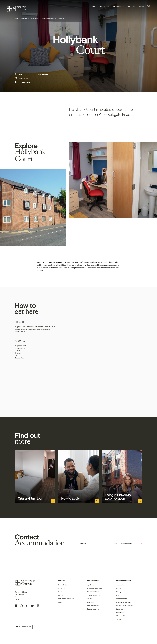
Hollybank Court (61, 18)
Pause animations (23, 627)
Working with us (121, 616)
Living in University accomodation (118, 497)
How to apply (70, 498)
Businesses (91, 602)
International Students (95, 588)
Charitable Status (122, 599)
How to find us (63, 585)
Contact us (62, 588)
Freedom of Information (124, 602)
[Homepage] (16, 9)
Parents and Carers (93, 592)
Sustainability (121, 609)
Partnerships (120, 612)
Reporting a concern (94, 609)
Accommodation (34, 18)
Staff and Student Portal (66, 599)
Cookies (119, 588)
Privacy (119, 592)
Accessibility (120, 585)
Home (16, 18)
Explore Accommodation (48, 18)
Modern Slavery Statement (125, 606)
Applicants (91, 585)
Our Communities (93, 606)
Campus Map (19, 358)
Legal (118, 595)
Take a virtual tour (30, 498)
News (60, 592)
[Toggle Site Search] (149, 6)
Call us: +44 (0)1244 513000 (128, 544)
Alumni (90, 599)
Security (119, 619)
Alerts (60, 602)
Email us (95, 544)
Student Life (24, 18)
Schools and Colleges (94, 595)
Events (60, 595)
